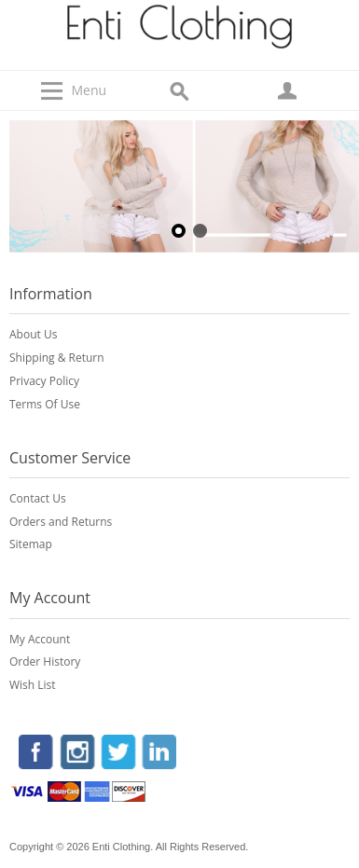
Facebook (37, 753)
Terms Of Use (45, 404)
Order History (45, 661)
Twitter (117, 753)
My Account (40, 639)
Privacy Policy (44, 381)
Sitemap (31, 544)
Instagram (77, 753)
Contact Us (38, 498)
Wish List (33, 685)
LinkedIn (158, 753)
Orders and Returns (61, 522)
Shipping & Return (57, 358)
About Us (33, 334)
